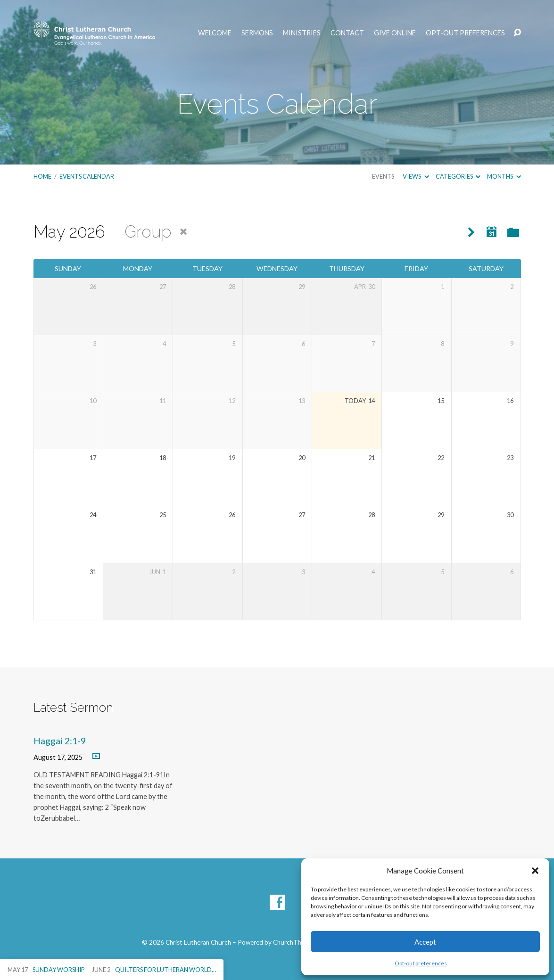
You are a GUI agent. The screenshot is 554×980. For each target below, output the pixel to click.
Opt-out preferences (421, 963)
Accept (425, 942)
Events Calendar (87, 176)
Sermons (257, 33)
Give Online (395, 33)
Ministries (302, 33)
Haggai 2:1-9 (60, 741)
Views (416, 176)
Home (42, 176)
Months (504, 176)
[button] (535, 871)
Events (383, 176)
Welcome (215, 33)
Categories (458, 176)
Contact (347, 33)
